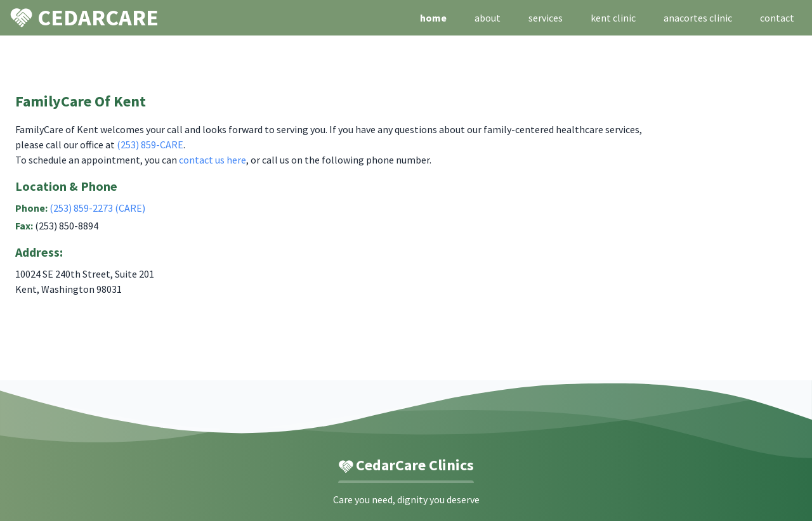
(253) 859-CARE (150, 145)
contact (777, 18)
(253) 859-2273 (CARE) (97, 208)
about (488, 18)
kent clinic (613, 18)
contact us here (213, 160)
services (546, 18)
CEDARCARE (84, 17)
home (433, 18)
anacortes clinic (698, 18)
